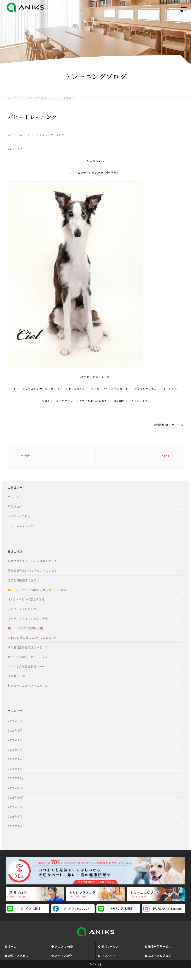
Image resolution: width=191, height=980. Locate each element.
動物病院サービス (160, 958)
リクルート (109, 967)
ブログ (60, 135)
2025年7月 (15, 837)
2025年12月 (16, 788)
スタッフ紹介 (64, 967)
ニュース (14, 499)
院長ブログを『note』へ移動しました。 (34, 565)
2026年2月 (15, 768)
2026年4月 (15, 748)
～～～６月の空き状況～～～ (26, 673)
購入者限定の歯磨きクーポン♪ (28, 653)
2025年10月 (16, 808)
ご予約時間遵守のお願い (24, 584)
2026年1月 (15, 778)
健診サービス (110, 958)
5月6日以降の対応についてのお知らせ (33, 643)
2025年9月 (15, 818)
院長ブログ (15, 509)
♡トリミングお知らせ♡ (24, 614)
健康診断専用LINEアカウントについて (33, 574)
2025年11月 (16, 798)
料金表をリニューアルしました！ (29, 693)
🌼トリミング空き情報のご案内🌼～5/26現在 (37, 594)
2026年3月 (15, 758)
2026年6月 (15, 729)
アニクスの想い (65, 958)
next (164, 457)
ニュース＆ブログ (32, 98)
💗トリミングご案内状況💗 (26, 634)
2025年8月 (15, 827)
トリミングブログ (19, 519)
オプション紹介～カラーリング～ (29, 663)
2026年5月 (15, 739)
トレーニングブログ (62, 98)
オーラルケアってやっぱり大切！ (29, 624)
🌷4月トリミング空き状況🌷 (26, 604)
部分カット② (16, 683)
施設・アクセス (18, 967)
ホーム (12, 98)
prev (28, 457)
